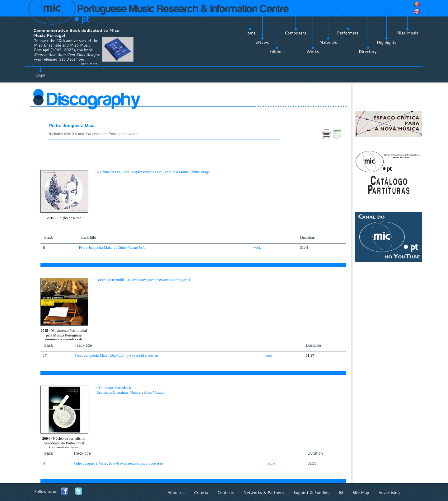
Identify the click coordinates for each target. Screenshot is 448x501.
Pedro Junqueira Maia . (118, 463)
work (257, 248)
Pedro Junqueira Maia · (112, 248)
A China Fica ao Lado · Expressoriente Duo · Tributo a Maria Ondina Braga (153, 172)
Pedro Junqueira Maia (72, 126)
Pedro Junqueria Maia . (117, 355)
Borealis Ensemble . (144, 280)
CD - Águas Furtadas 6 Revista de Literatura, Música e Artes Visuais (130, 390)
